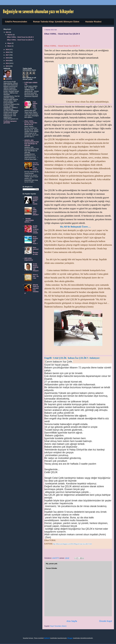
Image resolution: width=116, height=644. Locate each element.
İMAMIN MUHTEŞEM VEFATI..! (29, 220)
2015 (8, 61)
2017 (8, 55)
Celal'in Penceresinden (16, 22)
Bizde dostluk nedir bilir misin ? (35, 240)
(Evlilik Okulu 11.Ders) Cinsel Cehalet (36, 229)
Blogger (70, 638)
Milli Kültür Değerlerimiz (29, 259)
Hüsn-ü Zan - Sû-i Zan (36, 276)
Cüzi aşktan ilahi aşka (35, 104)
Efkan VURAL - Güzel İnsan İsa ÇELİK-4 (20, 40)
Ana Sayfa (72, 621)
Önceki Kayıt (106, 621)
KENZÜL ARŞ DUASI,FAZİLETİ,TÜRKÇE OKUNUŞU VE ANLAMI (32, 143)
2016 (8, 58)
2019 (8, 50)
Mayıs (10, 43)
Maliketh (47, 638)
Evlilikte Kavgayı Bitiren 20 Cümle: (36, 201)
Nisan (9, 46)
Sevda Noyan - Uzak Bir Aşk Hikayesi (36, 267)
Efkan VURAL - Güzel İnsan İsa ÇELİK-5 (20, 37)
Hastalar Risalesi (93, 22)
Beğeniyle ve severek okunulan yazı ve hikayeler (38, 12)
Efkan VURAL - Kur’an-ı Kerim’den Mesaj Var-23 (31, 123)
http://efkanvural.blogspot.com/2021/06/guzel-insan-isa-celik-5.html (72, 544)
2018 (8, 52)
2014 (8, 63)
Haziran (10, 35)
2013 (8, 66)
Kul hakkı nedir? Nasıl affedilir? (36, 211)
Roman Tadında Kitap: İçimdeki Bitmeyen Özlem (56, 22)
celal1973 (9, 79)
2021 (8, 32)
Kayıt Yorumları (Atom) (58, 626)
